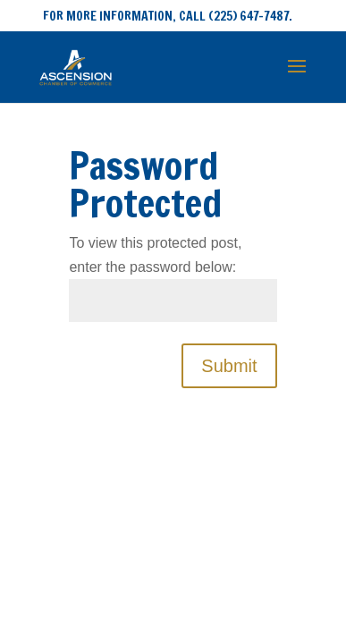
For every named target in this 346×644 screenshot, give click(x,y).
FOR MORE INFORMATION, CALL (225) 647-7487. (168, 16)
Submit (229, 366)
